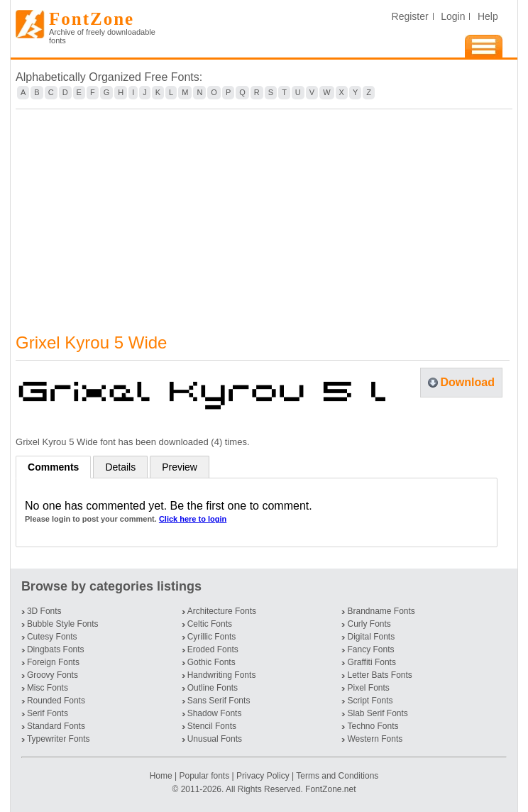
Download (468, 382)
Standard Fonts (56, 726)
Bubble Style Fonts (63, 624)
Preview (180, 467)
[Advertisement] (264, 212)
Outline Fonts (213, 688)
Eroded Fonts (213, 649)
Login (453, 16)
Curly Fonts (369, 624)
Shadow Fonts (215, 713)
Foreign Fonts (53, 662)
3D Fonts (44, 611)
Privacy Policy (263, 776)
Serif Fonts (48, 713)
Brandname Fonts (381, 611)
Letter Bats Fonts (379, 675)
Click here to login (193, 519)
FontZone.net (330, 789)
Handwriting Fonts (222, 675)
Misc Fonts (48, 688)
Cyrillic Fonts (212, 637)
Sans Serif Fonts (219, 701)
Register (410, 16)
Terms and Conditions (337, 776)
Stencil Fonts (212, 726)
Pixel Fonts (368, 688)
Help (488, 16)
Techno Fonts (373, 726)
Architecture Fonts (222, 611)
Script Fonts (370, 701)
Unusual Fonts (215, 739)
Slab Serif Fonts (377, 713)
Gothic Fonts (211, 662)
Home (162, 776)
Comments (53, 467)
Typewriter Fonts (59, 739)
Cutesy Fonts (52, 637)
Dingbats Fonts (56, 649)
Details (120, 467)
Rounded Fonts (56, 701)
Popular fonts (204, 776)
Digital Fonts (371, 637)
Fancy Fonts (370, 649)
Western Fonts (375, 739)
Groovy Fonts (53, 675)
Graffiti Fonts (371, 662)
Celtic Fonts (210, 624)
